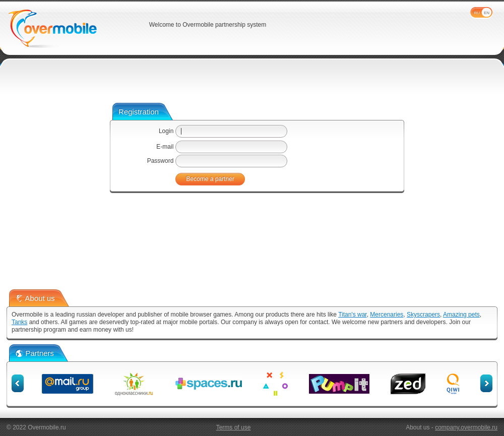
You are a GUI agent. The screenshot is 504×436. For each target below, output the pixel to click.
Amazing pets (461, 315)
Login (166, 131)
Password (161, 161)
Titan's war (353, 315)
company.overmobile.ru (466, 427)
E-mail (165, 147)
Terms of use (234, 427)
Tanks (19, 322)
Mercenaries (387, 315)
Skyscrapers (423, 315)
